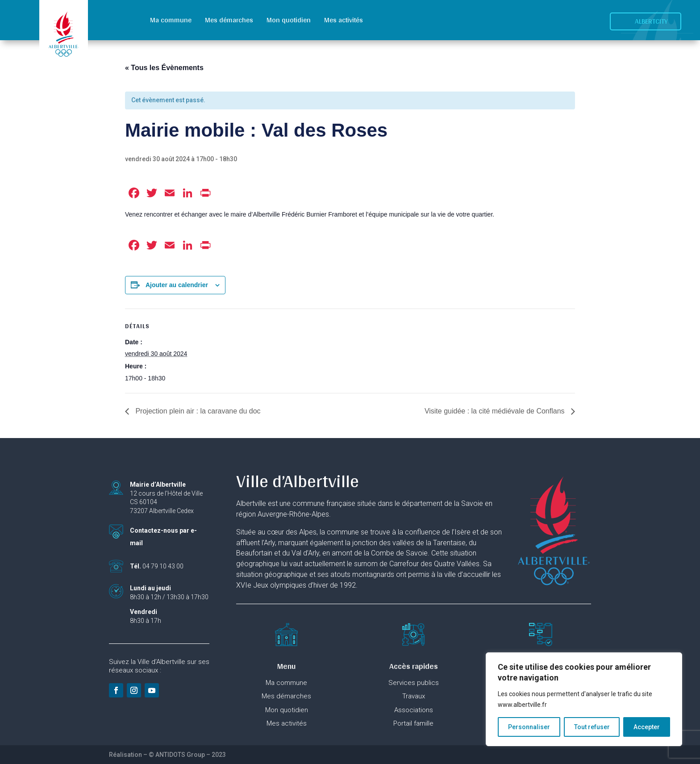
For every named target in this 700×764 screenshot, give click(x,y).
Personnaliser (529, 727)
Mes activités (344, 20)
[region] (584, 699)
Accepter (647, 727)
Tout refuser (592, 727)
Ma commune (171, 20)
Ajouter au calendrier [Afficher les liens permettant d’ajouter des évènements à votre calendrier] (177, 285)
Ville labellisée (163, 728)
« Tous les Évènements (164, 68)
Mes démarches (229, 20)
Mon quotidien (289, 20)
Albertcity (651, 21)
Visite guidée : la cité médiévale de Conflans (496, 411)
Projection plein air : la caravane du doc (197, 411)
